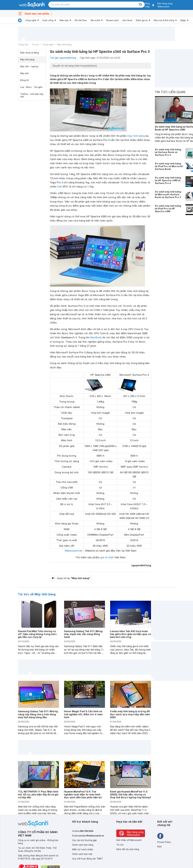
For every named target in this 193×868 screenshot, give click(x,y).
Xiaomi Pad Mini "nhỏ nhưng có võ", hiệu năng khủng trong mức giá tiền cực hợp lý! (37, 634)
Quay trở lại (73, 578)
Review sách (112, 20)
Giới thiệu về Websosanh (129, 840)
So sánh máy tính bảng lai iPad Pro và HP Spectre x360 (168, 208)
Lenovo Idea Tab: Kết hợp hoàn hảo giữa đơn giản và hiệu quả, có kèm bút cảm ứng (130, 634)
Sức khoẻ (127, 20)
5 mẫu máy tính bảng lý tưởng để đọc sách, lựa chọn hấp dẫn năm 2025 (130, 714)
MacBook (96, 337)
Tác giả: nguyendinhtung (63, 58)
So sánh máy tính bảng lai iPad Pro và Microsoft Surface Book (169, 166)
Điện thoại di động (30, 53)
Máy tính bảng (64, 45)
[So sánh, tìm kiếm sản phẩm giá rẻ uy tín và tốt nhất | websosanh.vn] (32, 5)
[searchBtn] (141, 5)
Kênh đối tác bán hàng (128, 849)
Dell (60, 187)
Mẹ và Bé (95, 20)
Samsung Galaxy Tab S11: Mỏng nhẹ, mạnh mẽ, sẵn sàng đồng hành (83, 634)
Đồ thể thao (81, 20)
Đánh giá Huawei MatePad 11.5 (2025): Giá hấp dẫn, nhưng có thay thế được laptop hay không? (131, 794)
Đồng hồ (25, 80)
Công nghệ (31, 20)
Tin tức (35, 45)
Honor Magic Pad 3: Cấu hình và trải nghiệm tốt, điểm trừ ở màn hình (83, 714)
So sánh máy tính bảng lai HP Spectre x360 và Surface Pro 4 (168, 180)
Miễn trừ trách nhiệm (83, 849)
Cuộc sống (48, 20)
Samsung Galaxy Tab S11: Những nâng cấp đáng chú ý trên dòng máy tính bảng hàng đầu (38, 714)
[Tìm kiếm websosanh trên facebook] (160, 836)
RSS (159, 847)
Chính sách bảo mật (82, 854)
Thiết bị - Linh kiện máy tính (32, 95)
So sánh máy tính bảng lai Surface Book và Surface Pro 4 (168, 152)
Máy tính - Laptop (29, 66)
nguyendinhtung (141, 565)
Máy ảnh (24, 73)
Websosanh (72, 551)
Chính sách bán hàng (83, 845)
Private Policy (164, 842)
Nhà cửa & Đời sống (164, 20)
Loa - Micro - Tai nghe (31, 87)
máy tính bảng (136, 136)
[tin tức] (20, 20)
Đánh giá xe (142, 20)
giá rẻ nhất (107, 557)
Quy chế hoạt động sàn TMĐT (88, 859)
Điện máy (64, 20)
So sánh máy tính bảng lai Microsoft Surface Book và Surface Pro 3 (168, 194)
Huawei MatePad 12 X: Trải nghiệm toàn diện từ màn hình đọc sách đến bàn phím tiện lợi (83, 794)
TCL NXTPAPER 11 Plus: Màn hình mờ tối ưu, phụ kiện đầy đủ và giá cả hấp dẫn (38, 794)
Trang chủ (23, 45)
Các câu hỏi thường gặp (84, 840)
